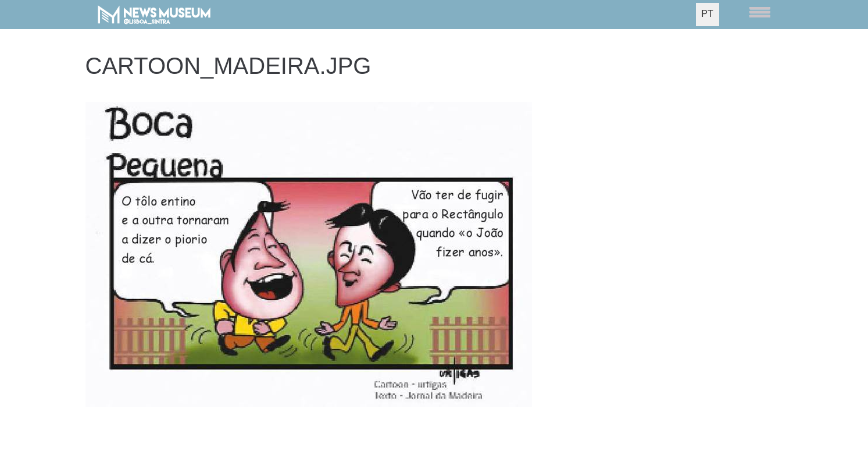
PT (707, 14)
